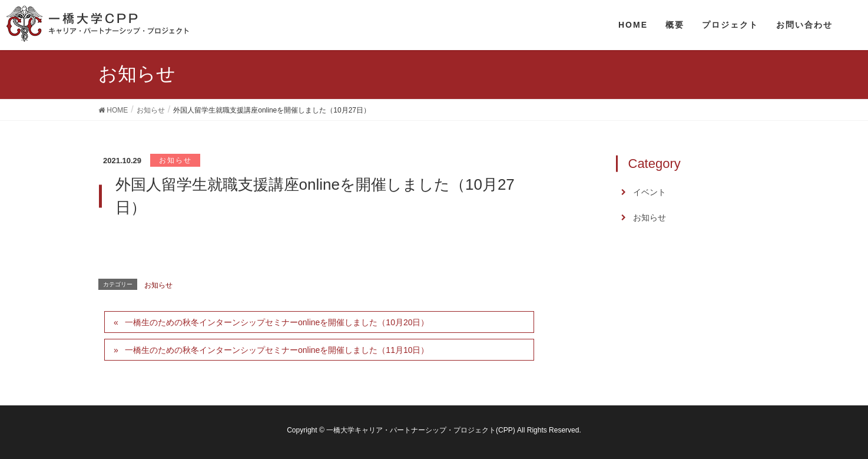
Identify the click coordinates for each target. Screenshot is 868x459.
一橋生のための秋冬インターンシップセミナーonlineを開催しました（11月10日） (277, 350)
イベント (650, 192)
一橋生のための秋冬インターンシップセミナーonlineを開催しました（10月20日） (277, 322)
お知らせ (175, 160)
